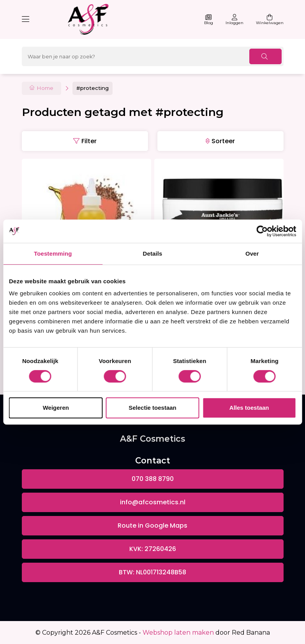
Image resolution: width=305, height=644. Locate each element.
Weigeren (56, 408)
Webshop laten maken (178, 633)
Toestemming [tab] (53, 254)
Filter (89, 141)
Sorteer (223, 141)
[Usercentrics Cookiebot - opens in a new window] (262, 231)
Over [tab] (252, 254)
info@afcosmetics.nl (153, 502)
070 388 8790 (153, 479)
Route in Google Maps (152, 526)
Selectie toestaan (152, 408)
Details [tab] (153, 254)
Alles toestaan (249, 408)
